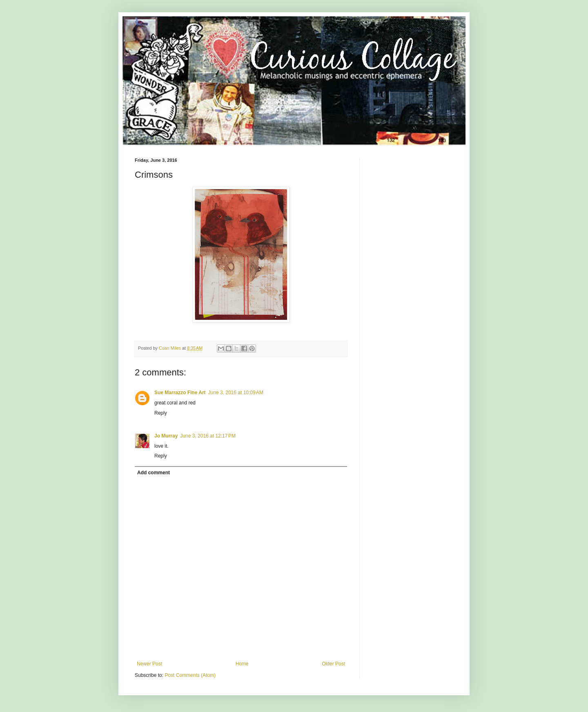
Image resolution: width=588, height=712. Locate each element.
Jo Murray (166, 436)
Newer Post (149, 664)
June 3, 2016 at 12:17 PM (208, 436)
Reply (161, 413)
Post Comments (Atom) (190, 675)
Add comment (154, 473)
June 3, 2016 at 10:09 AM (236, 393)
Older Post (333, 664)
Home (242, 664)
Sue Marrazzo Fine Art (180, 393)
